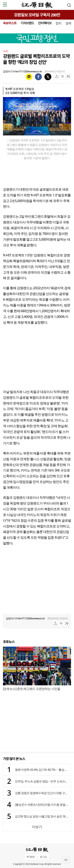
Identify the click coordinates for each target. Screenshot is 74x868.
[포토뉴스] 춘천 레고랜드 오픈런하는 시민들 (32, 689)
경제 (68, 23)
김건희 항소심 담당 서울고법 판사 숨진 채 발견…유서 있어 (42, 816)
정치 (58, 23)
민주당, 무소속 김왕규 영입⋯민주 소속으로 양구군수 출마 (42, 781)
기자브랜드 (27, 23)
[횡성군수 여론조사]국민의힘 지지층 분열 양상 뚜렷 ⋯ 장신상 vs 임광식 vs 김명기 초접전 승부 (42, 805)
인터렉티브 (45, 23)
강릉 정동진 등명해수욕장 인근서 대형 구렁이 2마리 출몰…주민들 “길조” (42, 793)
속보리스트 (10, 23)
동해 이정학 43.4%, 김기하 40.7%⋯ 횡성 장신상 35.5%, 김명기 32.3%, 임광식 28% (42, 770)
